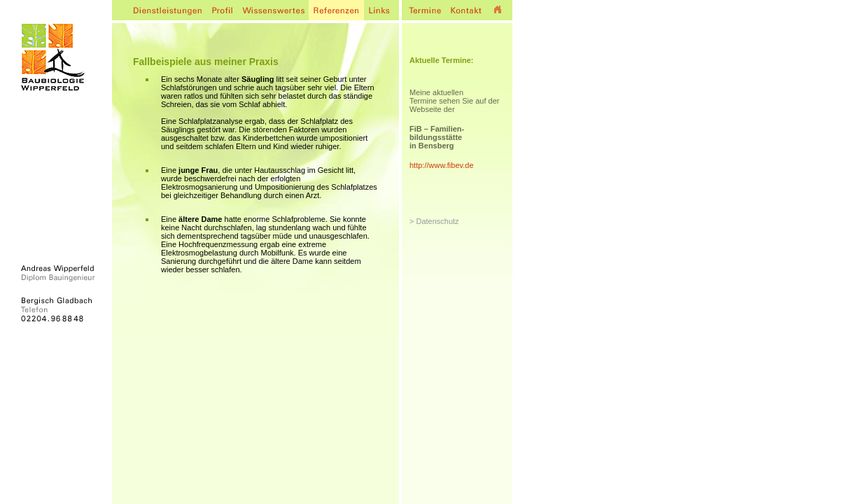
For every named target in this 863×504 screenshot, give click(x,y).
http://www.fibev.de (442, 165)
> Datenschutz (434, 221)
